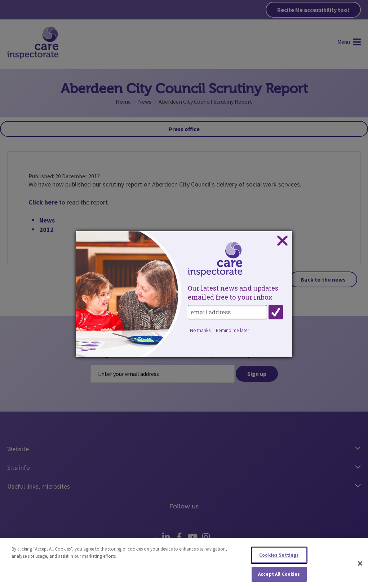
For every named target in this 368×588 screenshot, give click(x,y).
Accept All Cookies (279, 576)
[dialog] (184, 294)
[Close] (360, 566)
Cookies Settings (279, 557)
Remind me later (233, 330)
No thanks (200, 330)
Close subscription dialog (282, 241)
